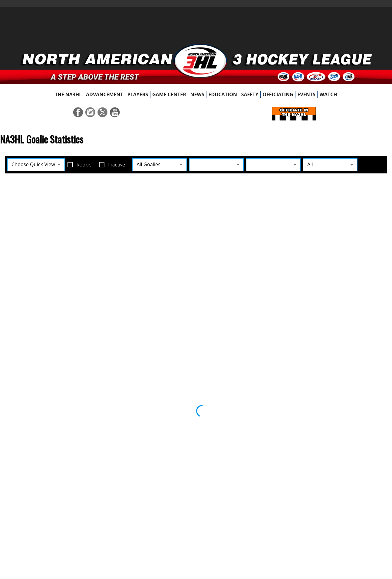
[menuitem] (68, 94)
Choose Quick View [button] (33, 164)
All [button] (310, 164)
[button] (216, 164)
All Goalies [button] (148, 164)
